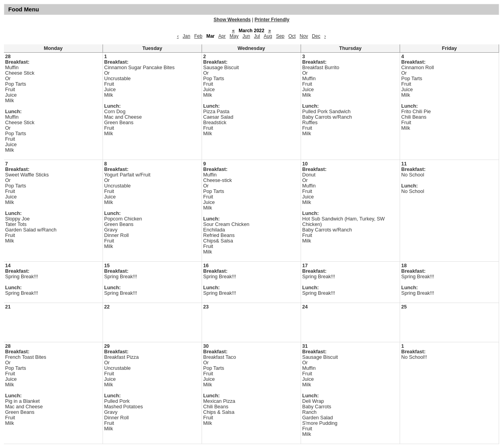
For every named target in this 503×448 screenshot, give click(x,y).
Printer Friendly (272, 20)
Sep (280, 36)
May (234, 36)
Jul (257, 36)
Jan (186, 36)
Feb (198, 36)
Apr (222, 36)
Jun (246, 36)
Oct (292, 36)
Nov (304, 36)
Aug (268, 36)
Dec (316, 36)
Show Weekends (232, 20)
